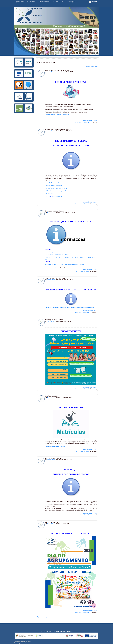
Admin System (51, 72)
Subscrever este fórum (92, 66)
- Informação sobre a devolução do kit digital (57, 115)
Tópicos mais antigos (43, 617)
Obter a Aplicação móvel (21, 643)
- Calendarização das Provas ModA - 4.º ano (57, 252)
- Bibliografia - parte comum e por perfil (56, 191)
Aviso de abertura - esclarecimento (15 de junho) (59, 183)
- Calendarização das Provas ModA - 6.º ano (57, 255)
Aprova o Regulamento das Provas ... (65, 264)
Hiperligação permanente (90, 121)
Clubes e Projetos (58, 2)
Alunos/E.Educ (32, 2)
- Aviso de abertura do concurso (54, 186)
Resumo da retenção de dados (23, 641)
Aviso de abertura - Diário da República (56, 188)
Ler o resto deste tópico (51, 267)
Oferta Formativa (45, 2)
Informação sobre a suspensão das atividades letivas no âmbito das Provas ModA (70, 308)
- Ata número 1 (49, 194)
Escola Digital (71, 2)
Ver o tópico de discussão (82, 122)
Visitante (93, 2)
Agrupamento (20, 2)
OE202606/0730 (58, 196)
